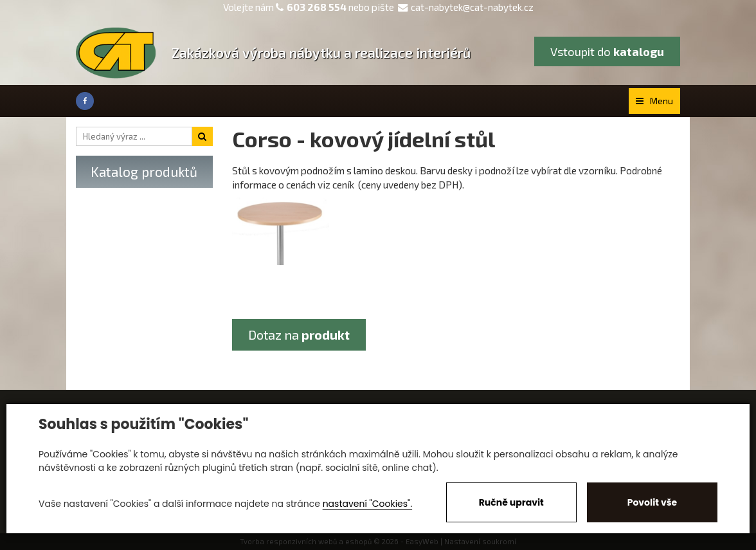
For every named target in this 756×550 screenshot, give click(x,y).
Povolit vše (652, 502)
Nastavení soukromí (480, 541)
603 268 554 (317, 7)
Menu (654, 101)
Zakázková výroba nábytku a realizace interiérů (321, 52)
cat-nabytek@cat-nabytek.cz (466, 7)
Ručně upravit (511, 502)
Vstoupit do (607, 51)
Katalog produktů (144, 171)
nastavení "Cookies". (367, 504)
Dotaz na (299, 335)
